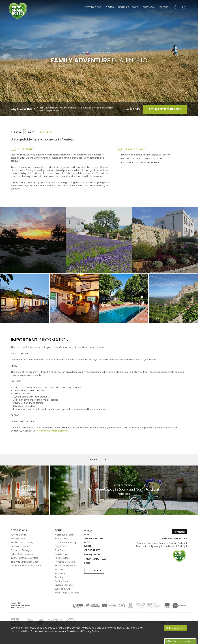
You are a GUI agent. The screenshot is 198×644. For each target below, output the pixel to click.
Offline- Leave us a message (179, 641)
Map (87, 535)
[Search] (176, 7)
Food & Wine (62, 558)
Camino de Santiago (66, 542)
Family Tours (98, 52)
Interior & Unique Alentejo (25, 558)
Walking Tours (62, 589)
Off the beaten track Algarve (27, 566)
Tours (110, 7)
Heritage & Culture (65, 562)
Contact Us (94, 571)
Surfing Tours (62, 581)
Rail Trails (60, 570)
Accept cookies (175, 630)
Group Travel (93, 550)
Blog (87, 542)
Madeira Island (19, 539)
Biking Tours (61, 539)
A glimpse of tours (65, 535)
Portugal (149, 7)
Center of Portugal (21, 550)
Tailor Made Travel (96, 559)
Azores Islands (18, 535)
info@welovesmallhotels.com (52, 431)
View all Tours (99, 460)
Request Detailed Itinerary (165, 109)
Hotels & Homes (128, 7)
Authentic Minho (20, 546)
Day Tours (60, 546)
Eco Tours (60, 550)
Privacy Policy (91, 633)
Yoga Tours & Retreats (67, 593)
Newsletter (179, 532)
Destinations (93, 7)
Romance (60, 573)
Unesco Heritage (64, 585)
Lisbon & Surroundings (23, 554)
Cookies (72, 633)
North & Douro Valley (22, 542)
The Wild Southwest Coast (25, 562)
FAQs (87, 563)
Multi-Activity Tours (65, 566)
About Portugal (94, 538)
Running (59, 577)
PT (184, 7)
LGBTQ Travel (92, 555)
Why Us (164, 7)
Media (88, 546)
